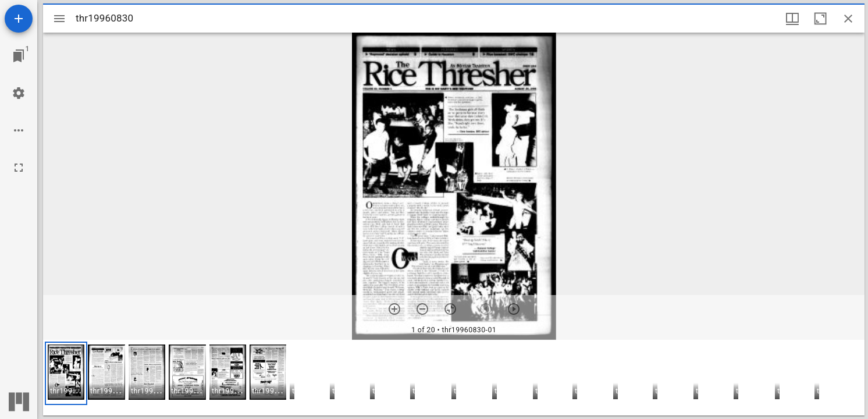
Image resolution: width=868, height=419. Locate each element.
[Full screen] (19, 168)
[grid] (454, 378)
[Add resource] (19, 19)
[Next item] (514, 309)
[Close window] (848, 19)
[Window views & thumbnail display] (792, 19)
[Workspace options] (19, 130)
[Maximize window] (820, 19)
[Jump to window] (19, 56)
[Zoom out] (422, 309)
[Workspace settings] (19, 93)
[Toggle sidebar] (59, 19)
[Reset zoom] (450, 309)
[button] (66, 373)
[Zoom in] (394, 309)
